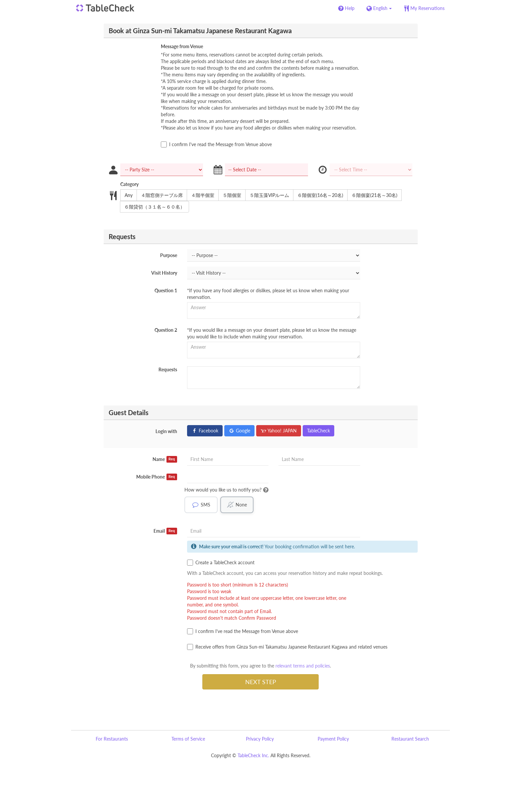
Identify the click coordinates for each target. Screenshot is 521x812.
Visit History (164, 273)
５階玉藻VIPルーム (267, 195)
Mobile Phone (157, 477)
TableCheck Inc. (253, 755)
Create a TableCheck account (221, 563)
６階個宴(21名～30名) (372, 195)
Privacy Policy (260, 739)
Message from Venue (182, 46)
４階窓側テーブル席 (160, 195)
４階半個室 (201, 195)
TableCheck (318, 431)
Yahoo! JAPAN (279, 431)
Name (165, 459)
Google (239, 431)
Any (126, 195)
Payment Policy (333, 739)
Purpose (169, 255)
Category (129, 184)
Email (165, 531)
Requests (168, 369)
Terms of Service (188, 739)
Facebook (205, 431)
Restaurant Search (410, 739)
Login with (166, 431)
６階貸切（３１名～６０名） (152, 207)
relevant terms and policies (303, 666)
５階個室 (230, 195)
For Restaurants (112, 739)
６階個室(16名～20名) (318, 195)
